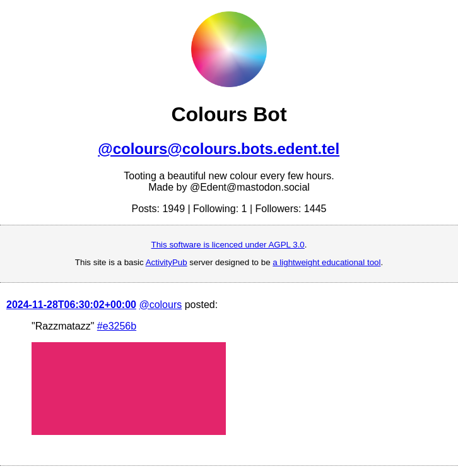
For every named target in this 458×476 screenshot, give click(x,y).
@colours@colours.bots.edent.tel (219, 149)
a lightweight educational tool (326, 262)
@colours (160, 305)
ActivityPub (167, 262)
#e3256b (117, 326)
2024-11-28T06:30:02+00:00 (71, 305)
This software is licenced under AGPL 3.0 (228, 245)
